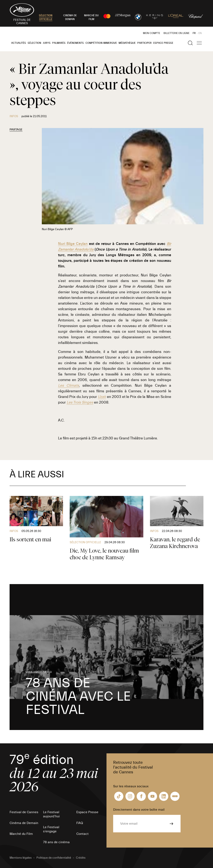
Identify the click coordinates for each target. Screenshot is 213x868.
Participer (144, 43)
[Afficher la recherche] (190, 43)
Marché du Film (21, 834)
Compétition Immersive (101, 43)
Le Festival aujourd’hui (51, 814)
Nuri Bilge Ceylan (73, 244)
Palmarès (59, 43)
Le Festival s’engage (51, 829)
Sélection (34, 43)
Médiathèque (127, 43)
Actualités (19, 43)
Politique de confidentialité (54, 858)
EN (200, 33)
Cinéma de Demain (24, 823)
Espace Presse (163, 43)
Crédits (81, 858)
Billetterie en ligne (176, 33)
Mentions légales (21, 858)
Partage (16, 130)
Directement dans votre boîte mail (139, 810)
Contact (82, 834)
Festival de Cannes (24, 812)
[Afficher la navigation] (199, 43)
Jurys (47, 43)
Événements (76, 43)
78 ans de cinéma (56, 842)
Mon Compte (152, 33)
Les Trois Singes (80, 402)
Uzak (102, 397)
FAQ (80, 823)
